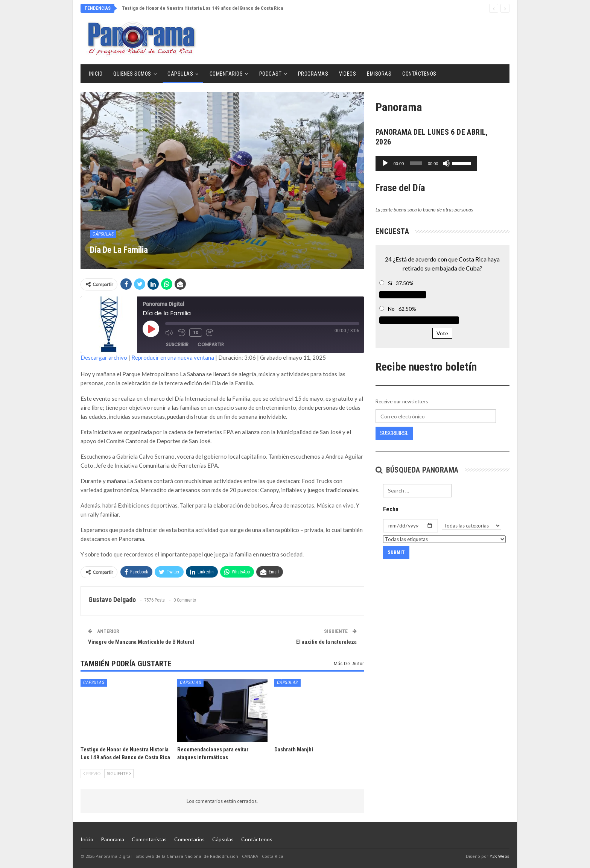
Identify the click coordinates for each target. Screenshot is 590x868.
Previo (92, 773)
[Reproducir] (385, 163)
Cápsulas (180, 74)
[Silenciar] (479, 163)
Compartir (211, 344)
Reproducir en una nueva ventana (173, 357)
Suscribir (177, 344)
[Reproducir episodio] (151, 329)
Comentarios (226, 74)
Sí (390, 283)
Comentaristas (149, 839)
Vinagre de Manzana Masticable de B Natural (141, 642)
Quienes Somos (132, 74)
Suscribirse (394, 433)
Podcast (271, 74)
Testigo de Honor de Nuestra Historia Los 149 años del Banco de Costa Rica (202, 8)
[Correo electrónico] (436, 416)
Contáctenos (419, 74)
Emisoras (379, 74)
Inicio (96, 74)
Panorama (113, 839)
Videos (347, 74)
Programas (313, 74)
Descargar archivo (104, 357)
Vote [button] (442, 333)
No (391, 309)
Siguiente (119, 773)
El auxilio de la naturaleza (326, 642)
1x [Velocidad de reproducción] (195, 332)
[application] (442, 163)
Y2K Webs (500, 856)
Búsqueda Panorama (417, 470)
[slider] (432, 163)
